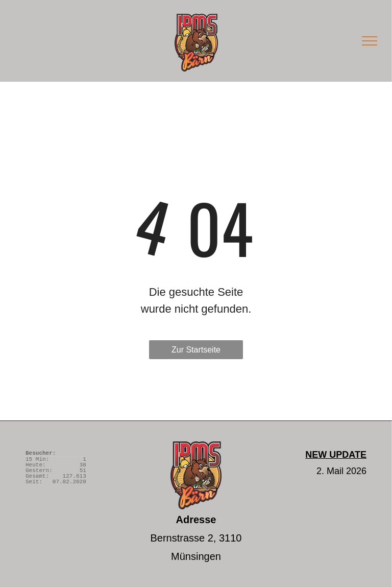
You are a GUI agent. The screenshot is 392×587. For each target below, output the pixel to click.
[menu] (370, 41)
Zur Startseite (196, 350)
